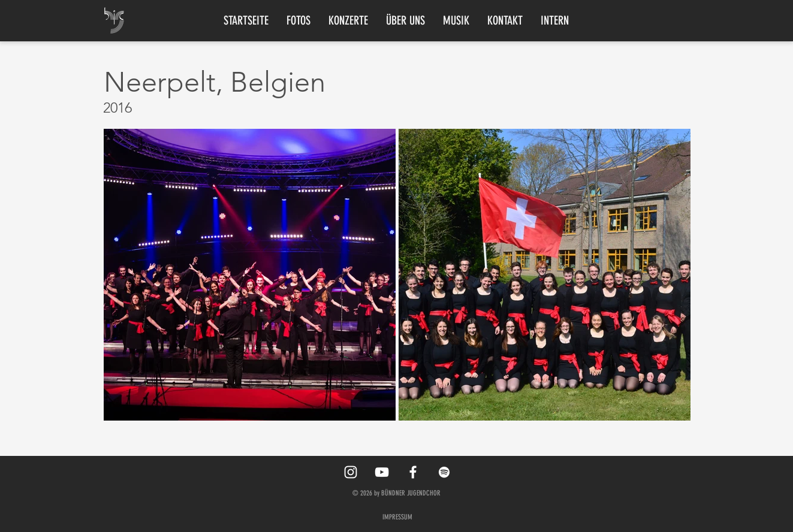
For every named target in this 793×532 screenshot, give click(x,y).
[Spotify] (444, 472)
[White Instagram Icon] (351, 472)
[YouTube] (382, 472)
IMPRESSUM (397, 517)
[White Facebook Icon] (413, 472)
